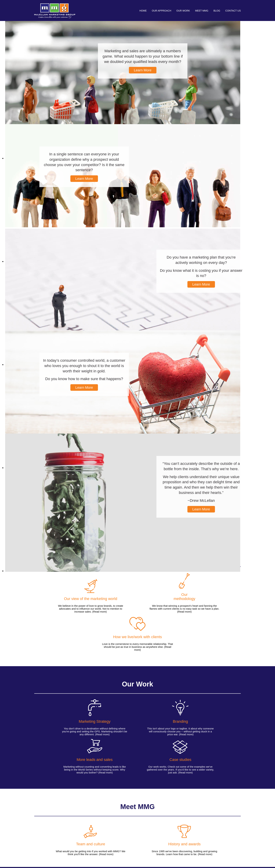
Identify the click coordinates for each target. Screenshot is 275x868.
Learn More (143, 70)
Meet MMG (202, 11)
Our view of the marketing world (43, 835)
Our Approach (162, 11)
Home (143, 11)
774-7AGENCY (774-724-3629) (219, 834)
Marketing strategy (74, 827)
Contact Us (233, 11)
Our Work (183, 11)
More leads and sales (72, 832)
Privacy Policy (233, 857)
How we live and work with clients (43, 825)
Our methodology (43, 830)
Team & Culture (102, 823)
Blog (217, 11)
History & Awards (103, 827)
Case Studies (71, 837)
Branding (69, 823)
